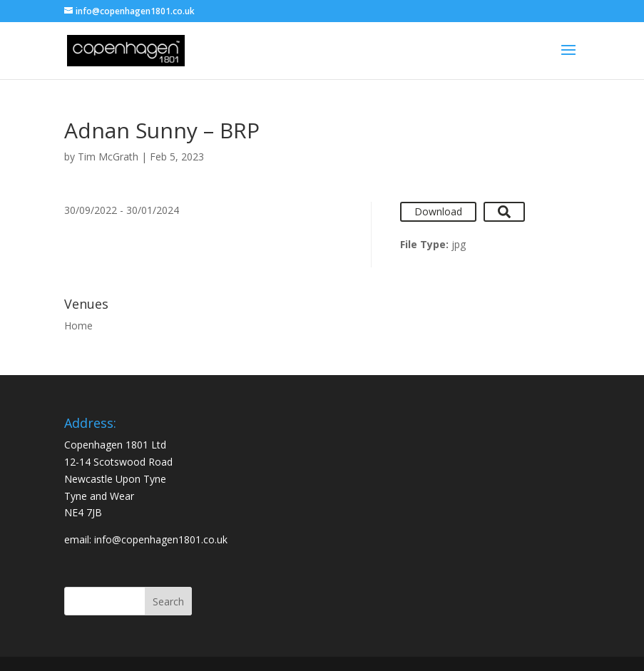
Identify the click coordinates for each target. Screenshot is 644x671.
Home (78, 326)
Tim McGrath (108, 157)
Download (438, 211)
